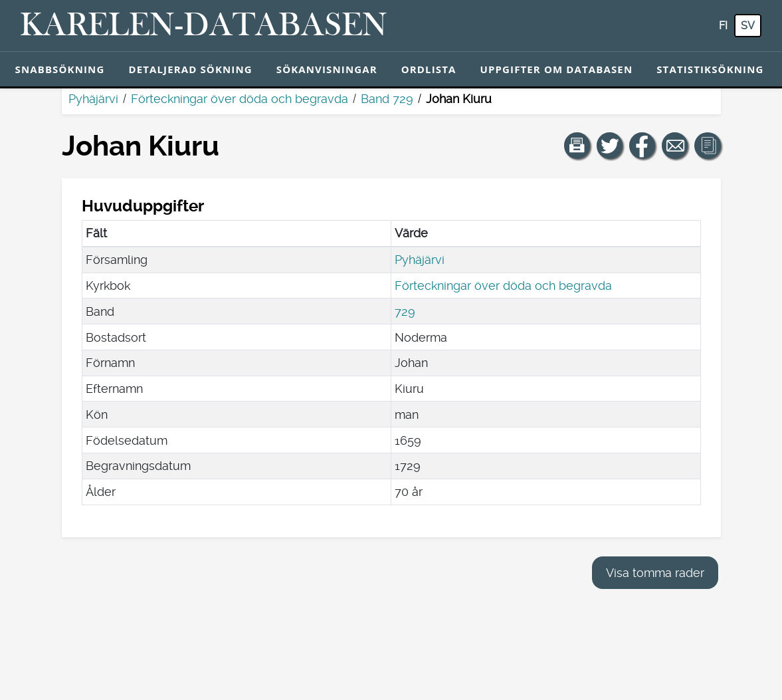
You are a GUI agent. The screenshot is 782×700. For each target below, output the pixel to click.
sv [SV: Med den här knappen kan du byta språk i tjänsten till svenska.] (748, 26)
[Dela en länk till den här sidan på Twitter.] (610, 146)
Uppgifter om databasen (556, 69)
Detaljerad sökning (190, 69)
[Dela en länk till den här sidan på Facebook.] (642, 146)
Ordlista (429, 69)
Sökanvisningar (327, 69)
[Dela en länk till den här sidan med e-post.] (675, 146)
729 (405, 311)
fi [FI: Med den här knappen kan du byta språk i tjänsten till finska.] (723, 26)
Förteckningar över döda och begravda (240, 99)
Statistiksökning (710, 69)
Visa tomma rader (655, 573)
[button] (577, 146)
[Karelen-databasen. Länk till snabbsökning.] (204, 26)
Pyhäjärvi (93, 99)
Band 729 (387, 99)
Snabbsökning (60, 69)
